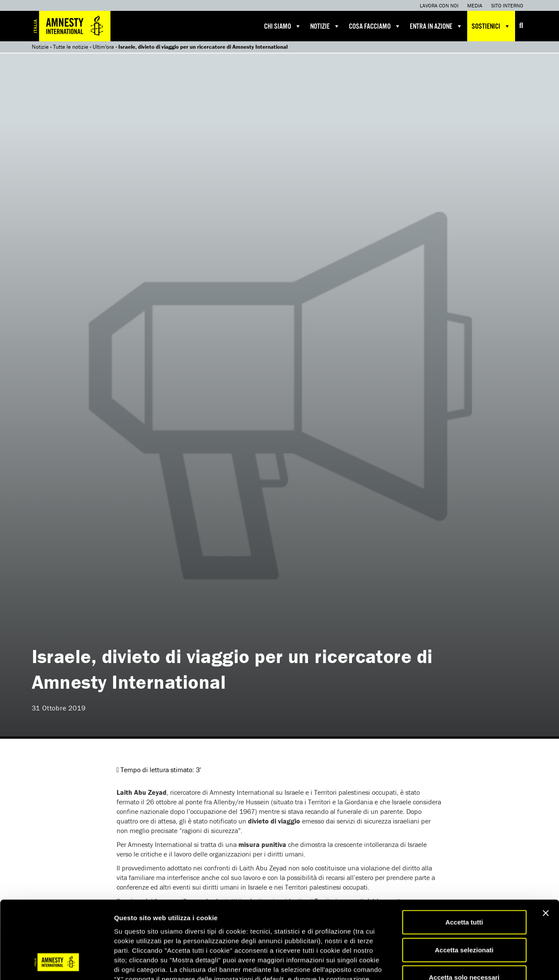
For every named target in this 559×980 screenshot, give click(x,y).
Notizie (325, 26)
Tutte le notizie (71, 47)
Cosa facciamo (375, 26)
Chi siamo (283, 26)
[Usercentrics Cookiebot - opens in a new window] (56, 963)
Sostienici (491, 26)
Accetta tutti (464, 852)
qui (261, 928)
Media (475, 5)
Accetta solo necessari (464, 908)
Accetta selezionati (464, 880)
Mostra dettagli (458, 963)
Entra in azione (436, 26)
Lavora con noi (439, 5)
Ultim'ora (103, 47)
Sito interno (507, 5)
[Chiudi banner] (546, 843)
